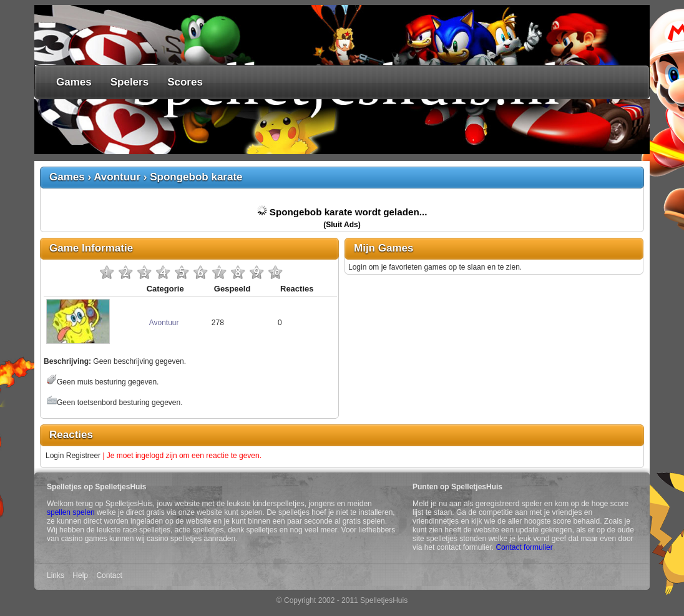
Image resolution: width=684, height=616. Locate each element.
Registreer (83, 456)
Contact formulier (524, 547)
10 (275, 272)
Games (74, 82)
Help (80, 575)
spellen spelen (71, 512)
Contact (109, 575)
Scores (185, 82)
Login (55, 456)
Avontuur (117, 177)
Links (56, 575)
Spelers (129, 82)
